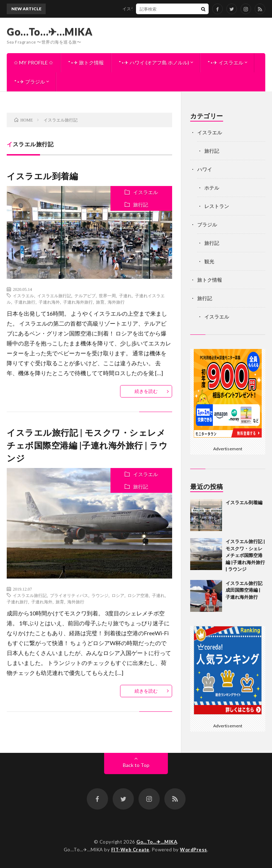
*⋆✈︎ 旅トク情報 (86, 63)
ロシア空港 (138, 595)
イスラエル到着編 (142, 9)
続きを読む (146, 391)
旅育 (100, 302)
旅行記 (141, 205)
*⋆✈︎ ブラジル (30, 82)
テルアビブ (85, 295)
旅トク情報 (210, 280)
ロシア (118, 595)
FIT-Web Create (130, 850)
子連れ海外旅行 (78, 302)
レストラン (217, 206)
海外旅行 (116, 302)
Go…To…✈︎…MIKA (50, 32)
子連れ (125, 295)
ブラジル (207, 224)
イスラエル (146, 192)
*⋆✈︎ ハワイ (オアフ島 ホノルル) (154, 63)
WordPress (194, 850)
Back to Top (136, 765)
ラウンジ (100, 595)
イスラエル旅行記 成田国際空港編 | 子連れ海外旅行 (244, 590)
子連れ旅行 (25, 302)
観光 (209, 261)
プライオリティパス (69, 595)
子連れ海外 (49, 302)
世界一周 (107, 295)
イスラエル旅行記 (54, 295)
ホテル (212, 188)
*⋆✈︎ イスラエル (225, 63)
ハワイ (205, 169)
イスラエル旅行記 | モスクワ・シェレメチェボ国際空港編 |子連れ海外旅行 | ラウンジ (87, 445)
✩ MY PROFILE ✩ (33, 63)
